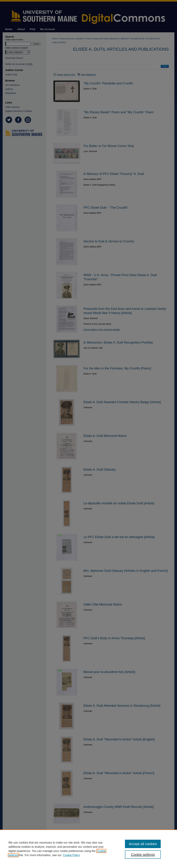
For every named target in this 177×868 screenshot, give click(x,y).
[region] (88, 849)
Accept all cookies (143, 844)
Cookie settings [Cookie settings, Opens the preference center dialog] (143, 855)
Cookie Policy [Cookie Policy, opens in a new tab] (71, 855)
